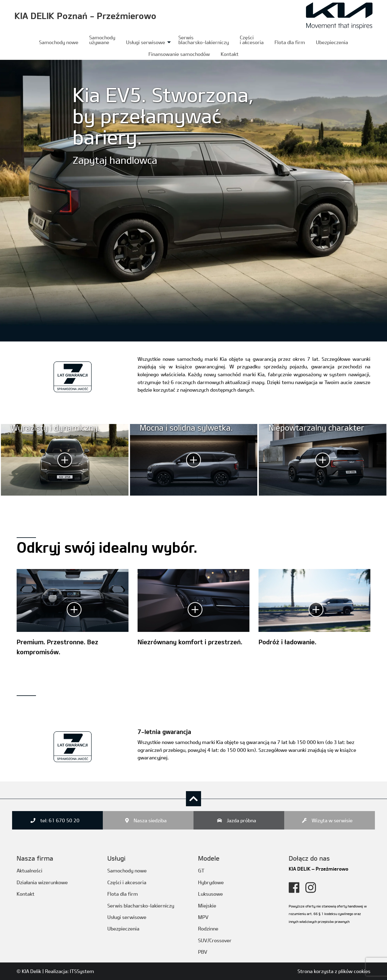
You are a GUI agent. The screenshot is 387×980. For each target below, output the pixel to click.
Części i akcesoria (127, 882)
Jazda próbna (241, 820)
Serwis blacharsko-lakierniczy (204, 40)
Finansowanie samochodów (179, 54)
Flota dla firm (290, 42)
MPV (203, 917)
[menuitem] (59, 42)
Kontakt (230, 54)
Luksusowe (210, 894)
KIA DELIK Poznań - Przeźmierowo (85, 16)
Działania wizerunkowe (42, 882)
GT (201, 870)
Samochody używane (102, 40)
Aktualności (29, 870)
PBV (203, 952)
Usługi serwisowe (146, 42)
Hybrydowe (211, 882)
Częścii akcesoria (252, 40)
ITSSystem (82, 971)
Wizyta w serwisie (332, 820)
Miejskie (207, 906)
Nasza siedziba (150, 820)
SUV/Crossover (215, 940)
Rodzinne (208, 928)
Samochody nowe (59, 42)
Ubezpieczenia (332, 42)
